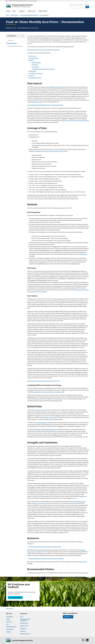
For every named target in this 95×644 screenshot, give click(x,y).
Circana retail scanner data (79, 501)
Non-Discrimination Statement (25, 620)
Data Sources (32, 56)
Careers (81, 4)
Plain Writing (24, 623)
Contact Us (86, 4)
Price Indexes (35, 67)
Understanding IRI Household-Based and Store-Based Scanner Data (45, 105)
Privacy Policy (10, 629)
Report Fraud (24, 626)
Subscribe (67, 617)
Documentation (12, 43)
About (76, 4)
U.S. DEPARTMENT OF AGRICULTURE (21, 7)
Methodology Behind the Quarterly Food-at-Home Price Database (46, 559)
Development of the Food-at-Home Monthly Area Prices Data (43, 50)
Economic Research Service (22, 5)
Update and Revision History (15, 46)
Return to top (10, 609)
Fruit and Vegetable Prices (42, 423)
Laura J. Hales (35, 28)
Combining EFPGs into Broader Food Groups (43, 69)
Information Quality (11, 627)
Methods (31, 60)
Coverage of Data (33, 58)
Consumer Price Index (40, 410)
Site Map (8, 632)
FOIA (21, 617)
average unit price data (50, 418)
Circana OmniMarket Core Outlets (53, 87)
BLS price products (39, 503)
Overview (10, 40)
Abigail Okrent (26, 28)
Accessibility (9, 617)
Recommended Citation (35, 78)
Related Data (32, 71)
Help (7, 624)
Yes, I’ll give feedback (15, 597)
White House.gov (25, 634)
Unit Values (35, 65)
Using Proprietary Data (33, 102)
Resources (32, 76)
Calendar (72, 4)
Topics (8, 11)
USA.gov (22, 631)
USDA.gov (23, 628)
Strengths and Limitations (36, 73)
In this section (12, 36)
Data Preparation (36, 63)
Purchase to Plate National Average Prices (46, 429)
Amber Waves (43, 11)
